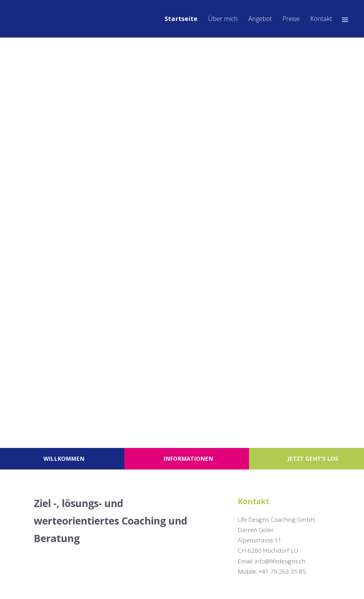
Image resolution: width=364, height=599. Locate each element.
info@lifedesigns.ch (280, 561)
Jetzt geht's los (313, 459)
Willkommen (64, 459)
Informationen (188, 459)
